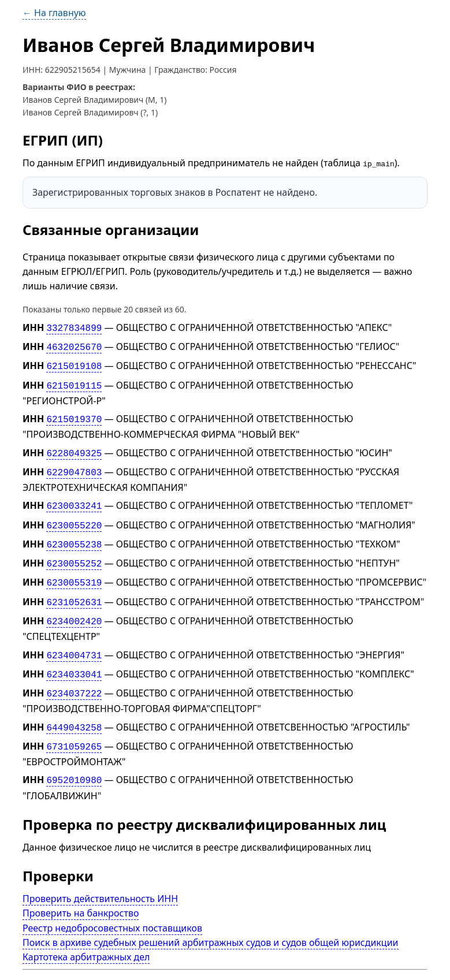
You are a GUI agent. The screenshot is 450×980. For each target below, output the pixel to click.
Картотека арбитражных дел (86, 934)
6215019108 (74, 363)
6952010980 (74, 758)
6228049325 (74, 446)
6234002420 (74, 606)
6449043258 (74, 707)
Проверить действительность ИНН (100, 875)
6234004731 (74, 638)
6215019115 (74, 381)
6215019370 (74, 414)
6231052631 (74, 587)
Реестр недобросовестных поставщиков (112, 904)
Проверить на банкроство (81, 890)
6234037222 (74, 675)
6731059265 (74, 725)
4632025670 (74, 345)
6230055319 (74, 569)
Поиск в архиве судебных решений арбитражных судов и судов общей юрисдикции (211, 919)
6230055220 (74, 515)
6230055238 (74, 534)
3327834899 (74, 327)
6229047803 (74, 465)
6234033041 (74, 657)
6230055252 (74, 552)
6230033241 (74, 497)
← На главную (54, 13)
